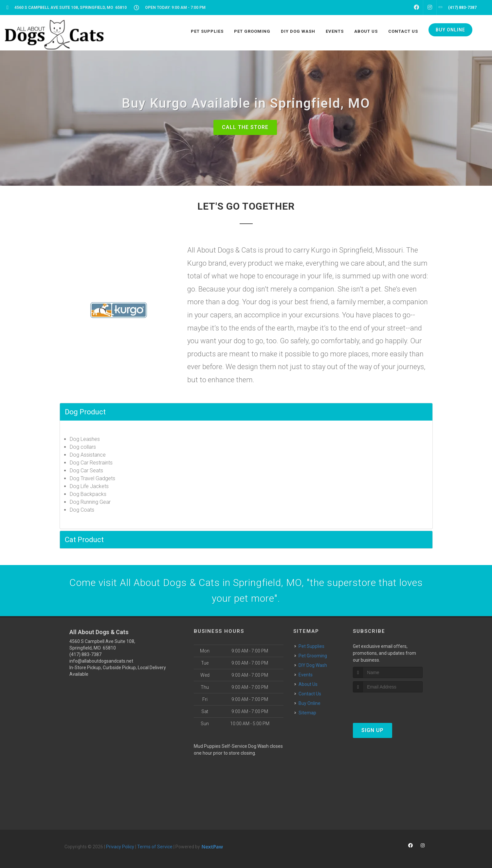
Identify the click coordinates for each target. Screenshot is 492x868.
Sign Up (373, 730)
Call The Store (245, 127)
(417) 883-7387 (85, 654)
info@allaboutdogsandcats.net (101, 661)
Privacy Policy (120, 847)
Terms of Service (155, 847)
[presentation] (388, 705)
